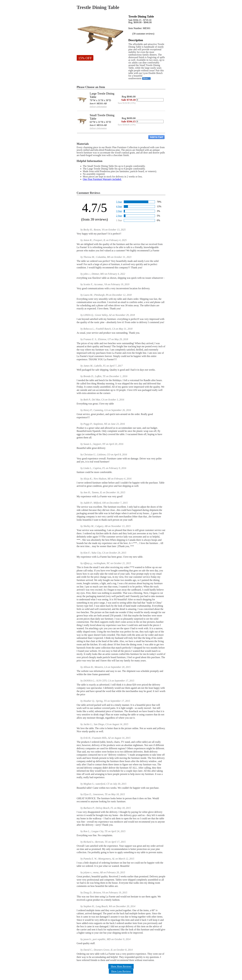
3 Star (119, 211)
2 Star (119, 216)
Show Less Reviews (121, 971)
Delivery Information (98, 106)
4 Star (119, 206)
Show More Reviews (121, 966)
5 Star (119, 202)
